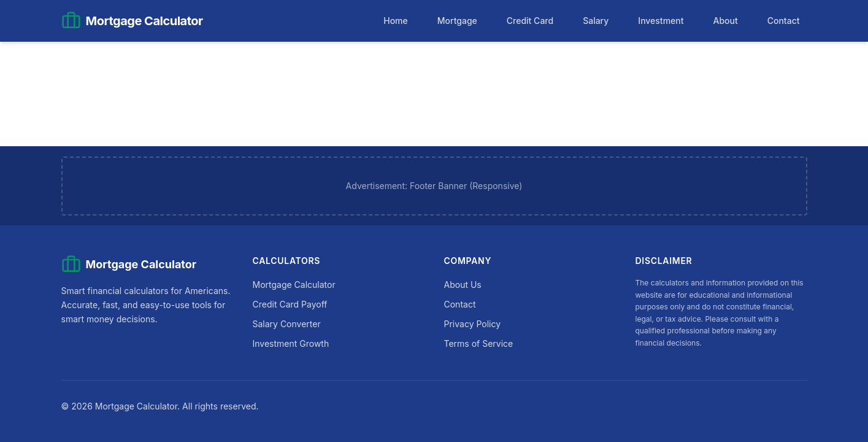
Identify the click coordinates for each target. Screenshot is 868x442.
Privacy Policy (473, 324)
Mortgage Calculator (294, 285)
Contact (784, 21)
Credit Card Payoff (290, 304)
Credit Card (530, 21)
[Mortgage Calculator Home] (132, 21)
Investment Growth (291, 343)
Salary (596, 21)
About (725, 21)
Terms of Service (479, 343)
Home (396, 21)
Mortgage (457, 21)
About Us (463, 285)
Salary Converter (287, 324)
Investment (661, 21)
